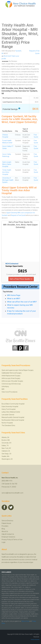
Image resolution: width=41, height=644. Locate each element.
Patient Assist (6, 523)
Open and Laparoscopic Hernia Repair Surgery (18, 370)
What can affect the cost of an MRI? (22, 302)
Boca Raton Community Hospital (13, 404)
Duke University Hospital (10, 407)
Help (3, 534)
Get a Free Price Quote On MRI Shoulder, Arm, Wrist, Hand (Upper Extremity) (20, 225)
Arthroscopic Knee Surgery (11, 378)
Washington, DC (7, 459)
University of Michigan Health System (8, 180)
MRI (3, 389)
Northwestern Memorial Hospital (13, 420)
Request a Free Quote (18, 215)
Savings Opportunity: (14, 266)
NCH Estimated (12, 264)
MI (2, 53)
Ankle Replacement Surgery (11, 376)
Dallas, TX (5, 446)
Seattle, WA (5, 456)
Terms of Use (18, 540)
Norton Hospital (7, 423)
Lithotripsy (5, 386)
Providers (5, 526)
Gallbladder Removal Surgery (12, 373)
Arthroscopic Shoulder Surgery (12, 381)
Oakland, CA (6, 451)
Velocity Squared (35, 640)
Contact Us (10, 534)
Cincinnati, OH (6, 443)
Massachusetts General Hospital (13, 417)
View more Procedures (10, 392)
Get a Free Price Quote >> (21, 279)
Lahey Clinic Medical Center (11, 412)
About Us (5, 531)
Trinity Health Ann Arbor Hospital (17, 27)
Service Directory (7, 521)
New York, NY (6, 448)
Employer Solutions (8, 537)
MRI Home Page (14, 295)
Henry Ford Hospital (9, 409)
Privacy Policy (7, 540)
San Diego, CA (6, 454)
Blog (3, 529)
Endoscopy (17, 384)
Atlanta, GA (5, 437)
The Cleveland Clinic (8, 425)
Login (4, 542)
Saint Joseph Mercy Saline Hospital (7, 164)
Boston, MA (6, 440)
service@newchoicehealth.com (12, 493)
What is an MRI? (14, 298)
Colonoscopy (6, 384)
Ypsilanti (18, 51)
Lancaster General (8, 415)
